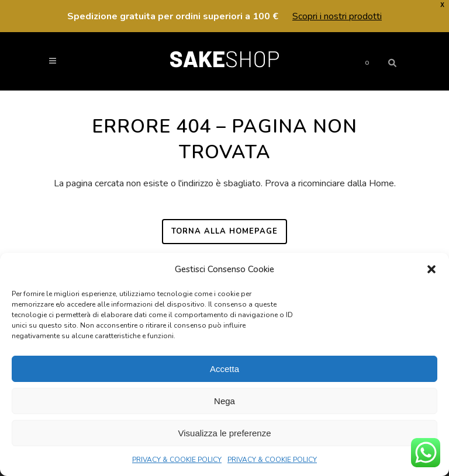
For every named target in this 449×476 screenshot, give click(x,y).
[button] (431, 269)
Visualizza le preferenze (225, 433)
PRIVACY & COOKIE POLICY (177, 460)
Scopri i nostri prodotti (337, 16)
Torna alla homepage (224, 231)
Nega (224, 401)
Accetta (224, 369)
